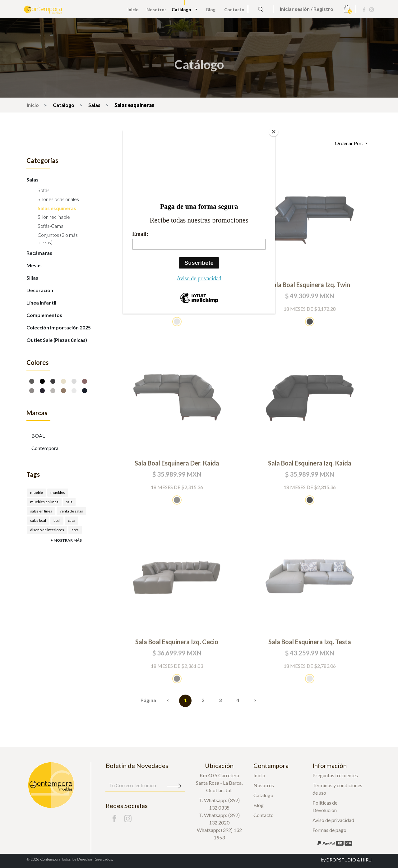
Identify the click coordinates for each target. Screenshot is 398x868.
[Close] (274, 132)
